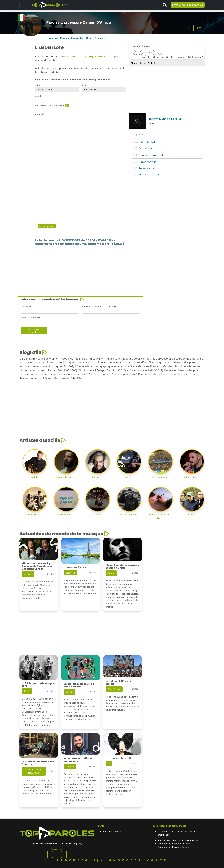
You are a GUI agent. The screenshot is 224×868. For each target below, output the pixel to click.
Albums (53, 38)
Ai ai (141, 135)
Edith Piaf (70, 573)
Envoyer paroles (47, 226)
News (89, 38)
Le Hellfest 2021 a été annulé (118, 682)
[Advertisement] (105, 267)
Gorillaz (69, 692)
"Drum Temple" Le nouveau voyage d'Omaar (122, 566)
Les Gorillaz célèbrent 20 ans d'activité (79, 685)
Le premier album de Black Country (38, 763)
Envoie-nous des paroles (188, 5)
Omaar (111, 573)
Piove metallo (148, 162)
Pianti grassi (147, 142)
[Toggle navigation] (23, 5)
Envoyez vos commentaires (34, 330)
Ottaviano (145, 148)
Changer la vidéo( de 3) (143, 63)
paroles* (39, 114)
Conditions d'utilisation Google (173, 847)
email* (39, 96)
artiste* (39, 85)
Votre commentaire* (31, 317)
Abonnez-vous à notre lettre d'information (179, 840)
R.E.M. (27, 691)
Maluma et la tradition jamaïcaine (78, 760)
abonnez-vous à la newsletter (50, 105)
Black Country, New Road (34, 771)
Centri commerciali (151, 155)
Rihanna (28, 574)
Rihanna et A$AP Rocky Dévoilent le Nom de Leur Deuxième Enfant (37, 566)
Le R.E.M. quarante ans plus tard (38, 685)
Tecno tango (147, 168)
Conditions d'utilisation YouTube (174, 844)
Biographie (77, 38)
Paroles (64, 38)
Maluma (70, 766)
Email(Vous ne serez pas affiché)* (99, 306)
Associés (100, 38)
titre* (85, 85)
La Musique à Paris (75, 567)
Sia (109, 763)
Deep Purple (114, 689)
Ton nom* (26, 306)
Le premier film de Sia (119, 758)
